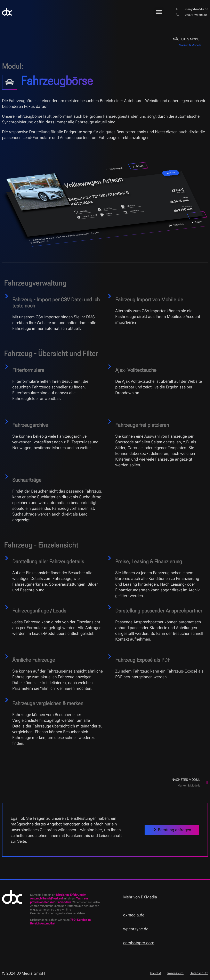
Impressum (175, 973)
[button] (159, 12)
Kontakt (156, 973)
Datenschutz (199, 973)
